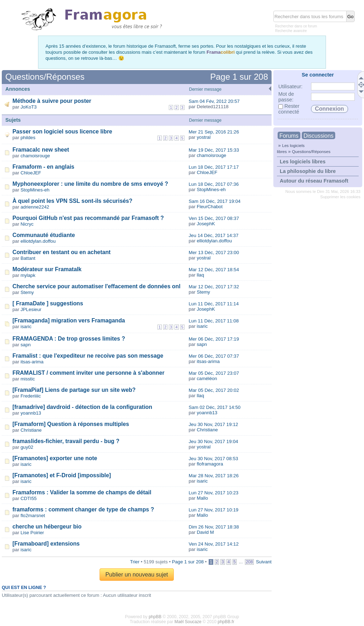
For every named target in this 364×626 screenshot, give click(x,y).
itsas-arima (32, 362)
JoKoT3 (29, 107)
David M (205, 532)
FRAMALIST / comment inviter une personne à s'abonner (89, 373)
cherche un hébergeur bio (47, 527)
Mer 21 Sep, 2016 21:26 (214, 132)
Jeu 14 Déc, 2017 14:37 (214, 235)
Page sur (239, 77)
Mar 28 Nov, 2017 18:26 (214, 476)
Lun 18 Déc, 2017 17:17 (214, 167)
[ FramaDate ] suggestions (48, 303)
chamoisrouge (35, 156)
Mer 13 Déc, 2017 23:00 (214, 252)
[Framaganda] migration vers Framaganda (69, 320)
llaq (200, 275)
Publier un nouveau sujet (136, 575)
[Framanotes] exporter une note (55, 458)
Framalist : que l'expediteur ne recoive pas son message (88, 356)
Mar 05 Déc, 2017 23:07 (214, 373)
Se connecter (318, 75)
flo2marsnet (33, 515)
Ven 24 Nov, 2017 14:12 (214, 544)
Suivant (264, 562)
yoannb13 (31, 413)
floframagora (210, 464)
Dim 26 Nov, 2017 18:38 (214, 527)
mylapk (28, 275)
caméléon (207, 378)
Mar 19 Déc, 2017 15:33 (214, 150)
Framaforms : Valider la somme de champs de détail (82, 492)
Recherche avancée (291, 31)
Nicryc (27, 224)
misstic (28, 379)
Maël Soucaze (188, 622)
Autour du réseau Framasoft (314, 181)
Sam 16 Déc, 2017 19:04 (215, 201)
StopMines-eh (35, 190)
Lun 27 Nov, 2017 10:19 (214, 510)
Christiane (31, 430)
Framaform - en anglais (43, 167)
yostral (204, 137)
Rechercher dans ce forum (296, 26)
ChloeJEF (31, 173)
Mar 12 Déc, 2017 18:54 (214, 270)
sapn (26, 345)
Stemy (27, 292)
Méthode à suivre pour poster (52, 101)
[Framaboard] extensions (46, 544)
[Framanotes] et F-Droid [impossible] (62, 475)
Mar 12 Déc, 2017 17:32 (214, 287)
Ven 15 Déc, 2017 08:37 (214, 218)
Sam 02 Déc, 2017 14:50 (215, 407)
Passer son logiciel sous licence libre (62, 131)
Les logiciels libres (303, 162)
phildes (28, 138)
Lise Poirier (32, 533)
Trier (135, 562)
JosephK (206, 224)
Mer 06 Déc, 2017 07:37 (214, 356)
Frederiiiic (31, 396)
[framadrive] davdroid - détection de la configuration (82, 407)
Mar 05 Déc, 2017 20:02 (214, 390)
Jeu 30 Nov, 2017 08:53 (213, 459)
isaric (26, 327)
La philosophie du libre (308, 171)
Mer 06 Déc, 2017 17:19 (214, 339)
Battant (28, 258)
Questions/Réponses (311, 151)
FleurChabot (210, 207)
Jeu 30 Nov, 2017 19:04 (213, 441)
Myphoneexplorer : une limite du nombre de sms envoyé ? (90, 184)
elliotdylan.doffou (38, 241)
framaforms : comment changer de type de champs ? (83, 509)
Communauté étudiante (44, 235)
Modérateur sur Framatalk (47, 269)
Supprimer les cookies (340, 197)
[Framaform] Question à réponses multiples (71, 424)
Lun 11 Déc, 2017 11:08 (214, 321)
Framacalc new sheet (41, 150)
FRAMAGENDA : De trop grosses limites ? (69, 339)
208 (250, 562)
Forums (289, 136)
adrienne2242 (35, 207)
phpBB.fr (226, 622)
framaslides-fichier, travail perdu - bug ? (66, 441)
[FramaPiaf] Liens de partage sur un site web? (74, 390)
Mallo (202, 498)
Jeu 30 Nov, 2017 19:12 (213, 424)
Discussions (318, 136)
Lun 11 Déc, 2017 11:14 (214, 304)
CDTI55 (29, 498)
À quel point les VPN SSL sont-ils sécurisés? (72, 201)
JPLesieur (31, 309)
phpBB (155, 617)
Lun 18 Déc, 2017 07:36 (214, 184)
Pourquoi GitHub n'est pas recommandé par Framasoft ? (88, 218)
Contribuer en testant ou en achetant (61, 252)
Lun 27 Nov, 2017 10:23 (214, 493)
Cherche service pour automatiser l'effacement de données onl (97, 286)
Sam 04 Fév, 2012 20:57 (214, 101)
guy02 (27, 447)
